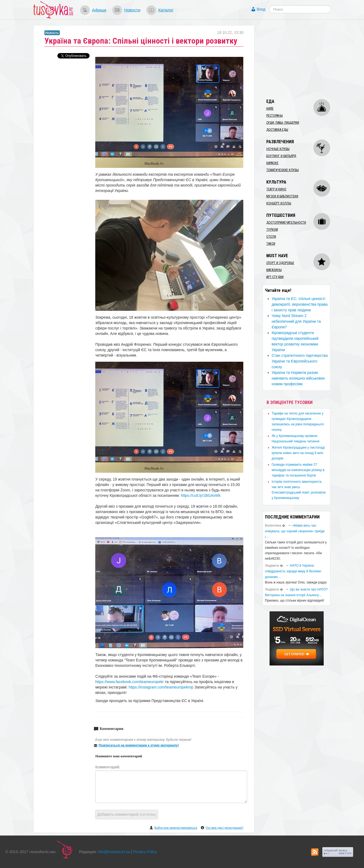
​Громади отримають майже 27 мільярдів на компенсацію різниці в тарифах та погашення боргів (298, 470)
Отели (271, 237)
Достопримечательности (286, 223)
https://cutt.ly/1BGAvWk (201, 495)
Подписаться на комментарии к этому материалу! (139, 745)
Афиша (99, 10)
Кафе (270, 109)
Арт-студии (275, 277)
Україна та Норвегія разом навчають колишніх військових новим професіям (298, 378)
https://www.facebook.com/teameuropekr (129, 682)
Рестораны (275, 116)
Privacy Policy (145, 852)
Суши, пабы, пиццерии (283, 123)
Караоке (272, 163)
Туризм (272, 230)
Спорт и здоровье (280, 263)
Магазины (274, 270)
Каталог (166, 10)
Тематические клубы (283, 170)
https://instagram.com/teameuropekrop (161, 687)
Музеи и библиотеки (282, 196)
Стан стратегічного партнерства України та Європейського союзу (300, 361)
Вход (261, 9)
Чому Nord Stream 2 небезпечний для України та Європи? (296, 321)
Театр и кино (276, 189)
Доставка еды (277, 130)
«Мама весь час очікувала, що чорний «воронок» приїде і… (295, 531)
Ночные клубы (278, 149)
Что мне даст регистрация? (224, 828)
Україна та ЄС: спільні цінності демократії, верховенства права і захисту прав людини (300, 304)
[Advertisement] (303, 59)
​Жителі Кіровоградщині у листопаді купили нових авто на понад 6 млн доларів (298, 453)
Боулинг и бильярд (281, 156)
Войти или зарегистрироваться (176, 828)
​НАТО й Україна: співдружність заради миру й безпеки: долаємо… (293, 571)
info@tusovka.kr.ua (114, 852)
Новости (132, 10)
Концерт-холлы (279, 203)
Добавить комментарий (127, 814)
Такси (271, 244)
